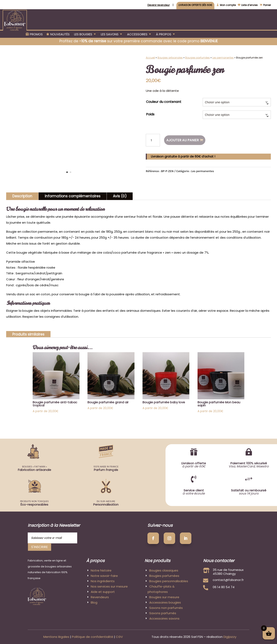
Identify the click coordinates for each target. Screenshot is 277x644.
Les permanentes (223, 58)
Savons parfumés (163, 613)
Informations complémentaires (73, 196)
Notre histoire (101, 570)
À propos (164, 35)
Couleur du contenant (164, 102)
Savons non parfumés (166, 608)
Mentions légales (56, 637)
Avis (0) (120, 196)
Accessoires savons (164, 618)
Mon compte (228, 5)
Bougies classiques (164, 570)
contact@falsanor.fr (228, 580)
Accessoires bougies (165, 602)
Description (22, 196)
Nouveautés (60, 34)
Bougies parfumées (198, 58)
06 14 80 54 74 (224, 587)
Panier (267, 5)
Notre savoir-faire (104, 576)
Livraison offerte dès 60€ (195, 5)
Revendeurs (100, 597)
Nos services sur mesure (109, 586)
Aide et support (103, 592)
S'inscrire (40, 547)
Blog (94, 602)
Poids (150, 114)
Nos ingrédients (103, 581)
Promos (36, 34)
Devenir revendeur (159, 5)
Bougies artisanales (170, 58)
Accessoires (137, 35)
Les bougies (83, 35)
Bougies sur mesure (164, 597)
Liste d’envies (249, 5)
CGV (119, 637)
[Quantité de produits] (153, 140)
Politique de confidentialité (93, 637)
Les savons (110, 35)
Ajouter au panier (183, 140)
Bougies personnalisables (169, 581)
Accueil (150, 58)
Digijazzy (230, 637)
